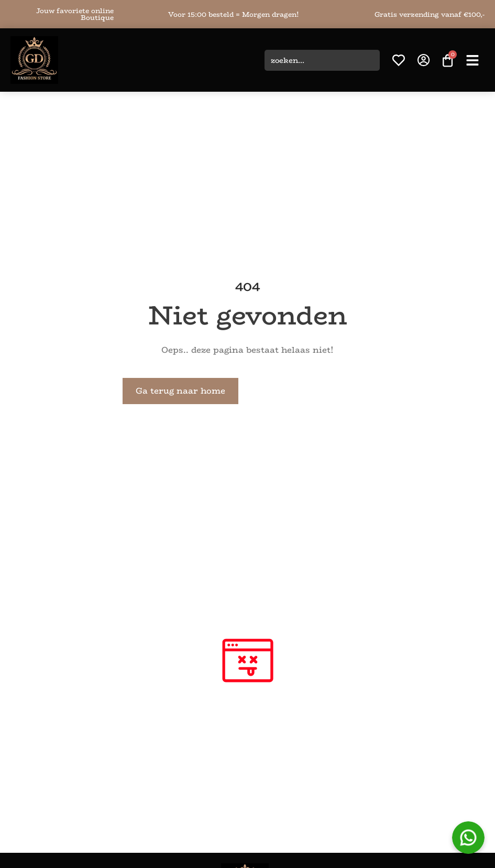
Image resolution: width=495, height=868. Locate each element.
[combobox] (322, 60)
